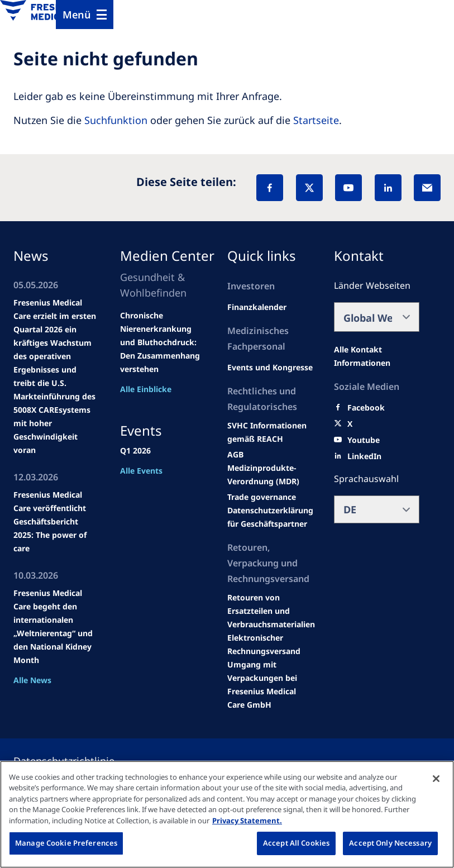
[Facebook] (270, 188)
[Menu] (85, 15)
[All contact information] (377, 356)
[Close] (436, 779)
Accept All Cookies (296, 843)
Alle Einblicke (146, 389)
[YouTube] (348, 188)
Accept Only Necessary (390, 843)
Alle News (32, 680)
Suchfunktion (116, 120)
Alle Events (141, 471)
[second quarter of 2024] (257, 307)
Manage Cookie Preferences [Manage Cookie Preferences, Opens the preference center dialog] (66, 843)
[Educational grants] (235, 455)
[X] (309, 188)
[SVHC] (262, 497)
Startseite (316, 120)
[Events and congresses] (270, 432)
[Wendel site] (270, 368)
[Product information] (271, 611)
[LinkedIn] (388, 188)
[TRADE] (270, 517)
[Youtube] (364, 440)
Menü (77, 15)
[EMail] (427, 188)
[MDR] (270, 475)
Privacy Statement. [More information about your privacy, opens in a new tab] (247, 821)
